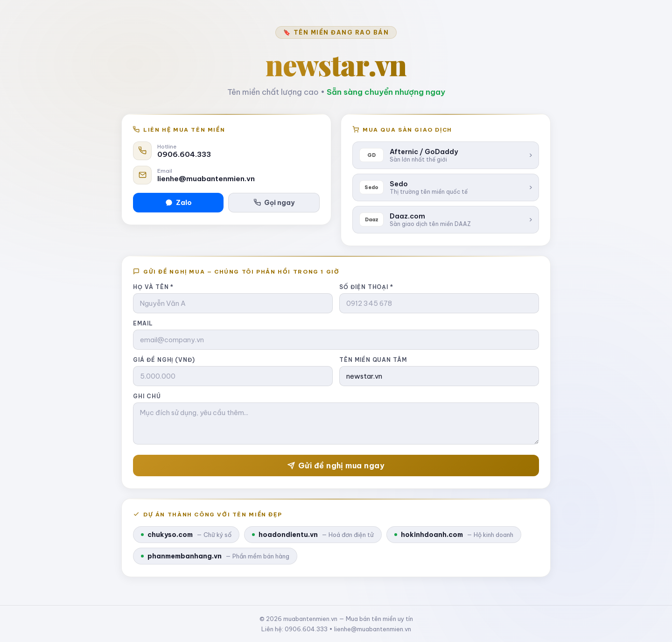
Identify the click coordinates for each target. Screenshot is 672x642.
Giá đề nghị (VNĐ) (164, 360)
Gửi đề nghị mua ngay (336, 466)
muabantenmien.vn (310, 619)
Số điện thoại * (366, 287)
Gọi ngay (274, 203)
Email (143, 323)
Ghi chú (147, 396)
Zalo (178, 203)
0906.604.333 (184, 154)
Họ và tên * (153, 287)
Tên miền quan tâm (373, 360)
